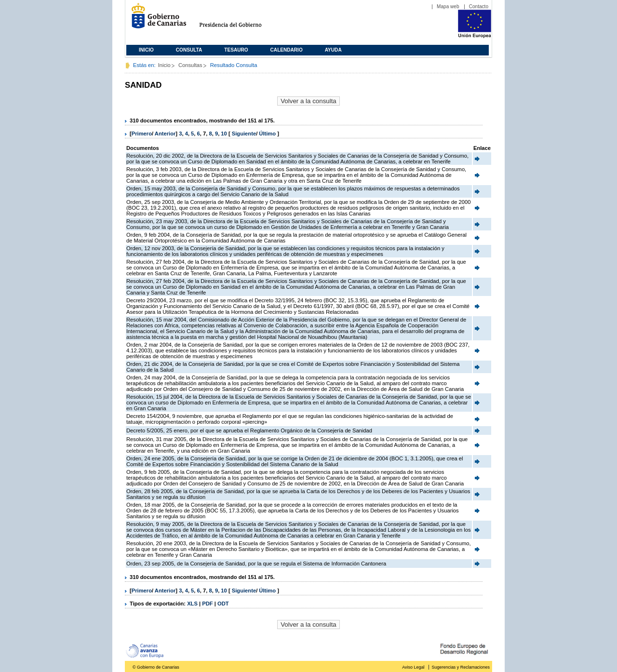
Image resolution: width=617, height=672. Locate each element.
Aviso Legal (413, 667)
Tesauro (236, 50)
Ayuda (333, 50)
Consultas (190, 65)
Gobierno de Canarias (156, 20)
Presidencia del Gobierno (239, 20)
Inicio (146, 50)
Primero (142, 134)
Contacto (479, 7)
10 (224, 134)
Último (268, 134)
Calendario (287, 50)
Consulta (189, 50)
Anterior (165, 134)
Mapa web (448, 7)
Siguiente (244, 134)
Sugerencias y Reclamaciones (461, 667)
